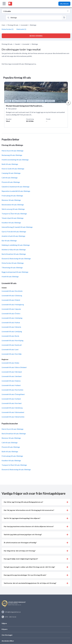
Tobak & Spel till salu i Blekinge (13, 218)
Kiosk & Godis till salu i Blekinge (13, 169)
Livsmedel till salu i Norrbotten (12, 390)
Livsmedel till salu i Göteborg (12, 295)
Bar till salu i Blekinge (9, 241)
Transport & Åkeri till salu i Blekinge (14, 214)
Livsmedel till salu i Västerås (11, 327)
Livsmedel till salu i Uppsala (11, 309)
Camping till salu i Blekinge (11, 173)
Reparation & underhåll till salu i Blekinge (16, 191)
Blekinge (35, 44)
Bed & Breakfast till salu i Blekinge (14, 254)
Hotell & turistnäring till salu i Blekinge (15, 160)
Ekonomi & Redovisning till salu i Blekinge (16, 259)
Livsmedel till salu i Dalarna (11, 381)
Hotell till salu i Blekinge (10, 276)
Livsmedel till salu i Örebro (11, 313)
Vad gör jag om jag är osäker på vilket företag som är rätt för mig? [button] (29, 567)
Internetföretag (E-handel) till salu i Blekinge (17, 227)
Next (68, 103)
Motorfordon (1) (8, 29)
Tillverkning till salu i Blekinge (12, 267)
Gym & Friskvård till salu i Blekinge (14, 232)
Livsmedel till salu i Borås (10, 336)
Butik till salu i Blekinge (10, 164)
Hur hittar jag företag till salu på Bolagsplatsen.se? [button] (23, 502)
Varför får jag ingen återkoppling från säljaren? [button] (22, 518)
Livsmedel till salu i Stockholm (12, 291)
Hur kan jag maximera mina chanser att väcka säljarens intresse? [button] (29, 526)
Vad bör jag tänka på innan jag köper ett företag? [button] (23, 534)
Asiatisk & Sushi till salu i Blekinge (13, 236)
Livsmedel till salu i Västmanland (13, 412)
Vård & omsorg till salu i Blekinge (13, 209)
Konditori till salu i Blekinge (11, 223)
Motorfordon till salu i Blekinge (13, 263)
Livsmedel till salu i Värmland (12, 372)
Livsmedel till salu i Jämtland (12, 376)
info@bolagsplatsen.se (11, 612)
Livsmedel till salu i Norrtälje (12, 354)
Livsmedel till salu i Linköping (12, 331)
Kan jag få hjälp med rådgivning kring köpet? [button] (21, 559)
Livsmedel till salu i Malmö (11, 300)
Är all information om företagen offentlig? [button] (20, 543)
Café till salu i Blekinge (10, 178)
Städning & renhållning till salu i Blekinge (16, 245)
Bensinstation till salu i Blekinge (13, 205)
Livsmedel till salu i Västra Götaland (14, 367)
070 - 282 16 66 (9, 617)
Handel (17, 44)
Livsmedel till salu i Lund (10, 349)
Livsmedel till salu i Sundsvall (12, 345)
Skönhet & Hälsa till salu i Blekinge (14, 250)
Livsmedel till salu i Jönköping (12, 318)
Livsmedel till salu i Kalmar (11, 322)
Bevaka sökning (36, 36)
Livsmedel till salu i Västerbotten (13, 417)
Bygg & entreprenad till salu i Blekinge (15, 272)
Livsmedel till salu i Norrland (12, 403)
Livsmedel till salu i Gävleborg (12, 408)
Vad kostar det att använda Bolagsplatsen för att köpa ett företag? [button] (30, 583)
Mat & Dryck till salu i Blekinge (12, 151)
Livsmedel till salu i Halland (11, 385)
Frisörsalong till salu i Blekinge (12, 196)
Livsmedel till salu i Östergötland (13, 394)
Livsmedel (24, 25)
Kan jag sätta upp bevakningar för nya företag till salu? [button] (25, 575)
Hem (3, 25)
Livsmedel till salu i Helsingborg (13, 304)
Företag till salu (13, 25)
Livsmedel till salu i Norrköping (12, 340)
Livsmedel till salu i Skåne (10, 363)
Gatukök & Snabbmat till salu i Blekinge (16, 187)
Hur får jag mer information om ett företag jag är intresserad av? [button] (29, 510)
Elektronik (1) (21, 29)
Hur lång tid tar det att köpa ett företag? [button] (20, 551)
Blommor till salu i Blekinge (11, 200)
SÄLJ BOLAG (64, 4)
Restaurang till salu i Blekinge (12, 155)
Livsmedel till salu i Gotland (11, 399)
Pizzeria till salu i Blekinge (11, 182)
